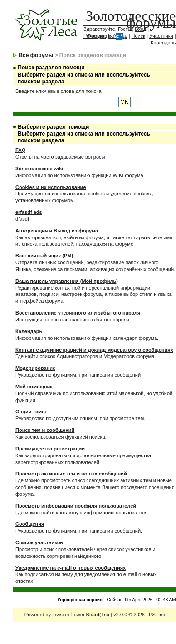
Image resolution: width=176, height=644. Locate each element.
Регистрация (98, 36)
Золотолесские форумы (131, 19)
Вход (140, 29)
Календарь (163, 43)
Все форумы (36, 55)
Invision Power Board (76, 615)
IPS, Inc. (157, 615)
